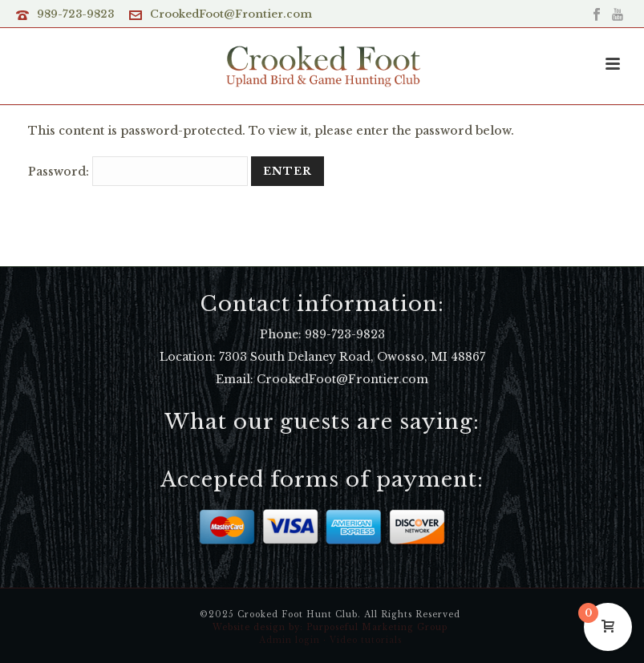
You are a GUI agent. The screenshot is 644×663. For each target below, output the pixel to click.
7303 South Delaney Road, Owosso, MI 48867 (352, 357)
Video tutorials (366, 640)
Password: (138, 172)
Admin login (290, 640)
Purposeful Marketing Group (377, 627)
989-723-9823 (75, 14)
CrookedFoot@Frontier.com (231, 14)
